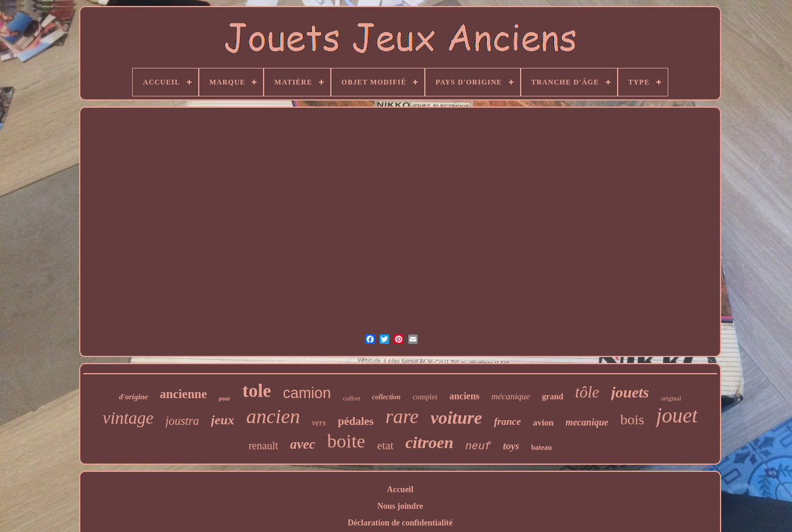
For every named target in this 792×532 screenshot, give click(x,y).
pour (225, 398)
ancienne (184, 394)
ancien (273, 416)
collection (386, 397)
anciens (464, 396)
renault (264, 446)
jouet (677, 416)
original (671, 398)
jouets (630, 392)
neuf (478, 446)
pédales (356, 421)
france (507, 422)
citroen (429, 442)
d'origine (133, 397)
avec (303, 444)
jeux (223, 420)
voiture (456, 417)
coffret (351, 398)
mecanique (587, 422)
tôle (588, 392)
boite (346, 441)
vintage (128, 418)
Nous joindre (400, 506)
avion (543, 423)
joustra (182, 421)
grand (553, 397)
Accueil (400, 489)
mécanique (511, 396)
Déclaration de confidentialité (400, 523)
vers (319, 423)
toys (511, 446)
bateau (542, 447)
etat (385, 445)
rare (402, 417)
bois (632, 420)
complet (425, 397)
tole (256, 391)
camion (307, 393)
